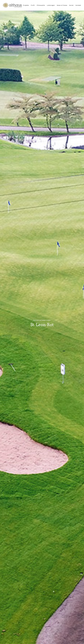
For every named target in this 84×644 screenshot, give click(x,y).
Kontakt (78, 5)
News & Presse (62, 5)
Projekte (26, 5)
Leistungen (51, 5)
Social (71, 5)
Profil (33, 5)
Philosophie (41, 5)
